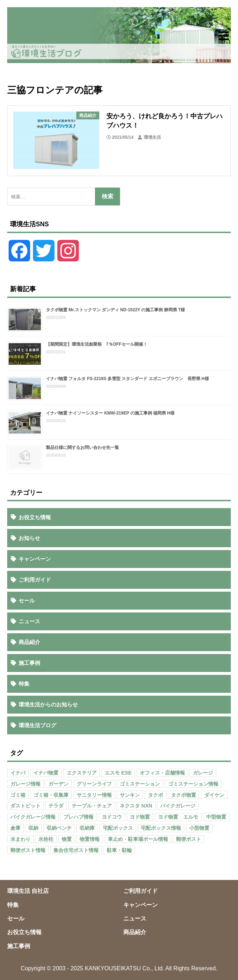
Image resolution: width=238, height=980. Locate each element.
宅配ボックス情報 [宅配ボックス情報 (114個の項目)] (161, 828)
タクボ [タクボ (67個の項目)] (156, 795)
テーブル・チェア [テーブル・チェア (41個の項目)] (92, 806)
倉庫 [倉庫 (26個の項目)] (15, 828)
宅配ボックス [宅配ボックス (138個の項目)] (118, 828)
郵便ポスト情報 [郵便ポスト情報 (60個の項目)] (28, 850)
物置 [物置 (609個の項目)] (67, 839)
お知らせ (29, 538)
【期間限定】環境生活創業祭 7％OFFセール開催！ (97, 344)
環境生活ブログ (37, 725)
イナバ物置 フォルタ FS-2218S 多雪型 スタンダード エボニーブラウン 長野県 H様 (127, 379)
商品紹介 (29, 642)
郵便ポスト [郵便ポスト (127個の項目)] (189, 839)
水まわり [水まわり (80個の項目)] (20, 839)
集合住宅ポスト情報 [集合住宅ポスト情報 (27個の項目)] (76, 850)
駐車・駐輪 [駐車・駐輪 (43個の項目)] (119, 850)
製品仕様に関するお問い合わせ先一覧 (82, 448)
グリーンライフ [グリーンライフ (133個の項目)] (94, 784)
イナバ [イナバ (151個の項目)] (18, 773)
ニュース (29, 621)
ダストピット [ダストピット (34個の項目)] (25, 806)
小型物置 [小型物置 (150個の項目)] (199, 828)
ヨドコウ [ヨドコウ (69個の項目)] (112, 817)
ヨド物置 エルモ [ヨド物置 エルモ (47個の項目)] (178, 817)
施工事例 (29, 663)
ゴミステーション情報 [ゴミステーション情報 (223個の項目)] (193, 784)
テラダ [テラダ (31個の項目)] (56, 806)
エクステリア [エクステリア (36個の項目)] (82, 773)
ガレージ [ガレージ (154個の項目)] (203, 773)
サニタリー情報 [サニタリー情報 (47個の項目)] (94, 795)
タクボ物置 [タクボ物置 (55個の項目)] (184, 795)
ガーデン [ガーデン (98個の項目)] (58, 784)
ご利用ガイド (35, 580)
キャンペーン (35, 559)
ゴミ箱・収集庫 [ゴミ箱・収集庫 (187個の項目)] (51, 795)
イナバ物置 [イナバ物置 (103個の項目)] (46, 773)
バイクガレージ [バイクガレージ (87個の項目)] (178, 806)
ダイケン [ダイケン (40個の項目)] (214, 795)
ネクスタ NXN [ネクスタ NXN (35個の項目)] (136, 806)
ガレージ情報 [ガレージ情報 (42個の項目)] (25, 784)
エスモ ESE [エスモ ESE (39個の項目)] (118, 773)
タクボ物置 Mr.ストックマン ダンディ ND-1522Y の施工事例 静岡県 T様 (115, 310)
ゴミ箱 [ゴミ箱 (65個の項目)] (18, 795)
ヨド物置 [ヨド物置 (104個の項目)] (140, 817)
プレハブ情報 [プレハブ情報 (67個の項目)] (78, 817)
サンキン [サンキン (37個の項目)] (130, 795)
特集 (24, 684)
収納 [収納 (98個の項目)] (33, 828)
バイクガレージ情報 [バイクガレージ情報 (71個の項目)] (33, 817)
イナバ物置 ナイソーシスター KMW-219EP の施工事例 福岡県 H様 (110, 413)
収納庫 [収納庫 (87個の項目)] (87, 828)
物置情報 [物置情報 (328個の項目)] (90, 839)
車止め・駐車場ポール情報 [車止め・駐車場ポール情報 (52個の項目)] (138, 839)
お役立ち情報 (35, 517)
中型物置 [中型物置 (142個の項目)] (216, 817)
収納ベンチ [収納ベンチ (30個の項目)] (59, 828)
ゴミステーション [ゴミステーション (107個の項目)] (140, 784)
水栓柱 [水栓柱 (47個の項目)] (46, 839)
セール (27, 600)
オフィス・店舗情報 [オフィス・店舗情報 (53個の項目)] (162, 773)
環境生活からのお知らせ (48, 704)
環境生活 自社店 (28, 891)
